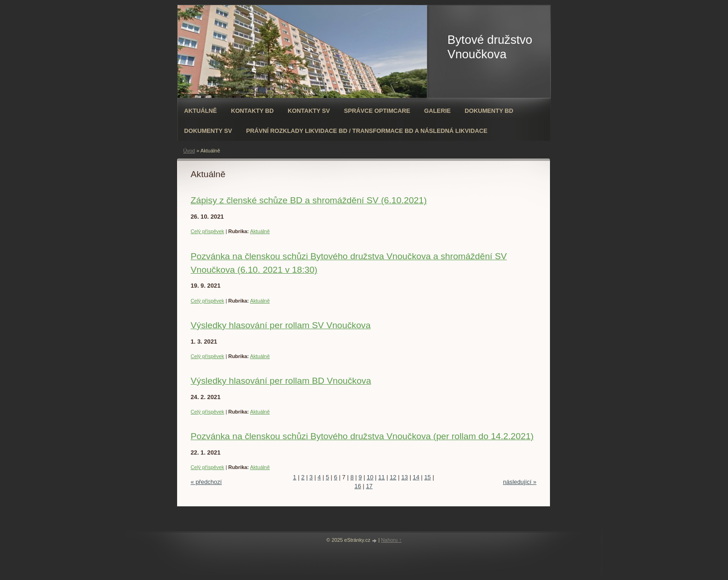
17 (369, 486)
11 (382, 477)
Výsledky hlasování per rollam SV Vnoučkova (281, 325)
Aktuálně (200, 111)
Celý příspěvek (207, 231)
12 (393, 477)
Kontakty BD (252, 111)
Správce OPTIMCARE (377, 111)
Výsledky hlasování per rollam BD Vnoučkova (281, 381)
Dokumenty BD (489, 111)
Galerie (437, 111)
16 (358, 486)
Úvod (189, 151)
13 (405, 477)
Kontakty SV (309, 111)
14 (416, 477)
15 (427, 477)
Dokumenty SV (208, 131)
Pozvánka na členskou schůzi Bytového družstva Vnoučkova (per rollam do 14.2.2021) (362, 436)
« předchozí (206, 482)
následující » (520, 482)
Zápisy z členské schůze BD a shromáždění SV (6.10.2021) (309, 200)
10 (370, 477)
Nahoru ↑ (391, 540)
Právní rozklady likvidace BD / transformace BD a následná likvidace (367, 131)
